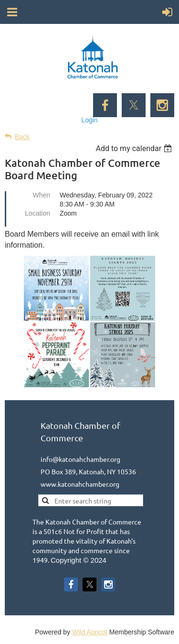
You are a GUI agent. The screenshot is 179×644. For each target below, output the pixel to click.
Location (37, 213)
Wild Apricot (90, 632)
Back (22, 137)
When (41, 195)
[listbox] (135, 148)
